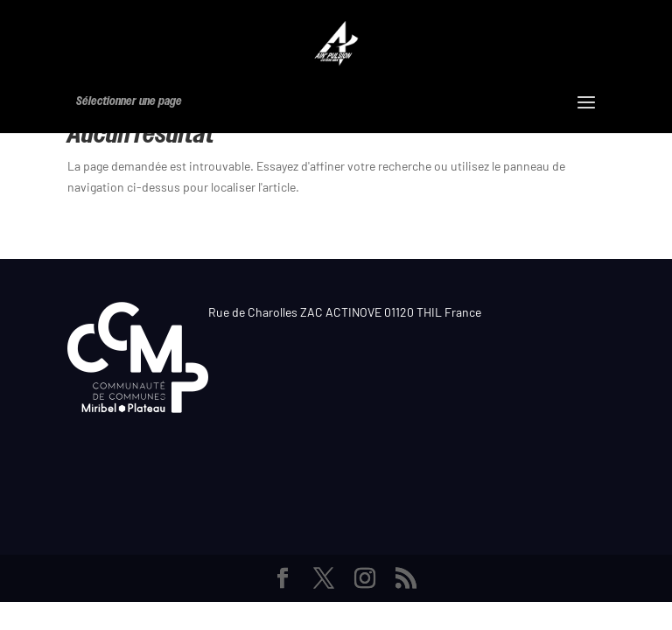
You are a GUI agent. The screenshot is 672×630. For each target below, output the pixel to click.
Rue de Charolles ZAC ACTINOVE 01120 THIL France (345, 312)
